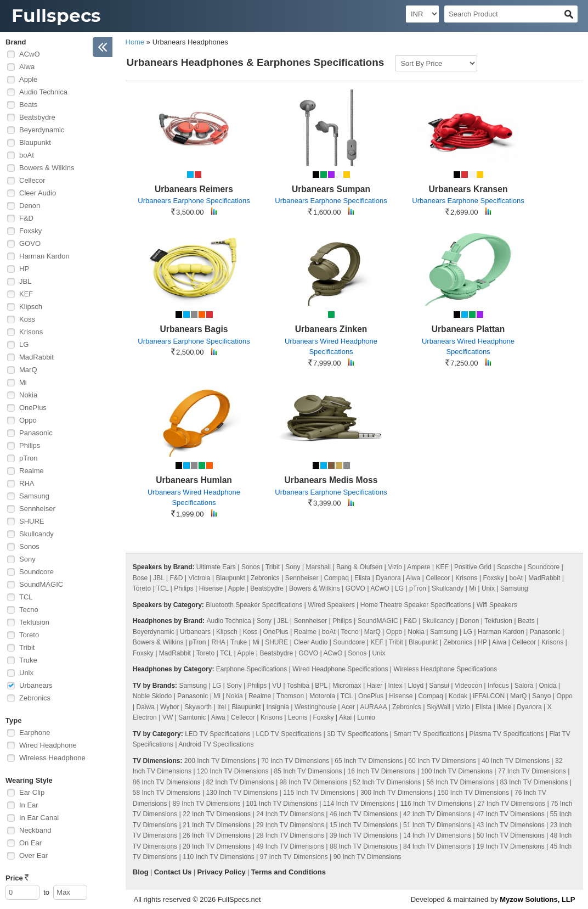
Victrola (200, 578)
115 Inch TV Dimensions (319, 793)
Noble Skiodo (152, 696)
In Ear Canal (39, 818)
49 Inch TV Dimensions (290, 846)
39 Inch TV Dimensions (364, 835)
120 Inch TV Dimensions (233, 771)
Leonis (298, 717)
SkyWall (439, 707)
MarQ (28, 370)
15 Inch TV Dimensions (364, 825)
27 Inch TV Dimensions (511, 804)
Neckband (35, 830)
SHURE (32, 521)
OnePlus (33, 408)
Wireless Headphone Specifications (445, 669)
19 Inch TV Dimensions (511, 846)
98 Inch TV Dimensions (314, 782)
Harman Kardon (44, 256)
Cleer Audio (38, 193)
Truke (28, 660)
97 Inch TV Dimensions (294, 857)
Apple (28, 79)
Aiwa (27, 67)
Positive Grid (473, 567)
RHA (27, 483)
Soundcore (36, 572)
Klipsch (31, 307)
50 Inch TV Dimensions (511, 835)
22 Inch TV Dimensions (217, 814)
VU (277, 686)
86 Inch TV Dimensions (167, 782)
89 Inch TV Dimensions (207, 804)
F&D (26, 218)
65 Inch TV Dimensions (369, 761)
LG (24, 344)
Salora (524, 686)
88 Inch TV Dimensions (364, 846)
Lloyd (415, 686)
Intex (395, 686)
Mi (23, 382)
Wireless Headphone (52, 758)
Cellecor (32, 180)
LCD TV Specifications (289, 734)
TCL (26, 597)
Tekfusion (34, 622)
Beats (28, 105)
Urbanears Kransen (468, 189)
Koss (27, 319)
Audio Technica (43, 92)
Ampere (419, 567)
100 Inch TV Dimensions (457, 771)
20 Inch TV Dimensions (217, 846)
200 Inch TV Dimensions (220, 761)
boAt (27, 155)
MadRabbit (36, 357)
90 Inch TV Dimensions (367, 857)
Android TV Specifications (216, 744)
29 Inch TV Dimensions (290, 825)
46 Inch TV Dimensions (364, 814)
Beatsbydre (37, 117)
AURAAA (373, 707)
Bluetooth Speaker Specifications (254, 605)
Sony (27, 559)
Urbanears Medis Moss (331, 480)
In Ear (29, 805)
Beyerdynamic (42, 130)
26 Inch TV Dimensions (217, 835)
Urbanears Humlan (194, 480)
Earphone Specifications (251, 669)
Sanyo (541, 696)
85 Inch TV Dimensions (308, 771)
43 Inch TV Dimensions (511, 825)
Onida (547, 686)
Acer (348, 707)
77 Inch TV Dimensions (532, 771)
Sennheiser (37, 509)
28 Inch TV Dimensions (290, 835)
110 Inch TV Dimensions (219, 857)
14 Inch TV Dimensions (437, 835)
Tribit (27, 647)
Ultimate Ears (216, 567)
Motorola (322, 696)
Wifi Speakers (497, 605)
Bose (140, 578)
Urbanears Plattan (468, 329)
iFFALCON (489, 696)
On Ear (30, 843)
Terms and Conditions (289, 872)
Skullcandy (36, 534)
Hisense (211, 588)
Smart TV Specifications (429, 734)
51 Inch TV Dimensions (437, 825)
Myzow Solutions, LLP (537, 899)
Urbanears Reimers (194, 189)
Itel (222, 707)
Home (135, 42)
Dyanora (388, 578)
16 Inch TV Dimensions (382, 771)
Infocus (498, 686)
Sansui (439, 686)
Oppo (28, 420)
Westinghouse (315, 707)
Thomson (290, 696)
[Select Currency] (422, 14)
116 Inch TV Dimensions (436, 804)
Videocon (468, 686)
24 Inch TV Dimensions (290, 814)
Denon (30, 206)
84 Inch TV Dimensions (437, 846)
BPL (321, 686)
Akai (345, 717)
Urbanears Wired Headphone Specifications (331, 347)
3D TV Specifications (357, 734)
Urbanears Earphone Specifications (194, 201)
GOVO (30, 243)
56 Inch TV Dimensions (460, 782)
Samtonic (192, 717)
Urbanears (36, 685)
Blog (141, 872)
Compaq (336, 578)
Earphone (35, 733)
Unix (26, 673)
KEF (26, 294)
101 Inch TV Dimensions (282, 804)
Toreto (29, 635)
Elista (362, 578)
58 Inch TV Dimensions (167, 793)
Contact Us (173, 872)
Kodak (458, 696)
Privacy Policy (221, 872)
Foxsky (30, 231)
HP (24, 269)
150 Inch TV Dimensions (473, 793)
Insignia (278, 707)
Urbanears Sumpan (331, 189)
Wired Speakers (331, 605)
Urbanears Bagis (194, 329)
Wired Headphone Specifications (340, 669)
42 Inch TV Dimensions (437, 814)
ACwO (30, 54)
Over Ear (33, 855)
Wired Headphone (48, 745)
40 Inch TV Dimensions (516, 761)
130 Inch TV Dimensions (242, 793)
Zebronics (35, 698)
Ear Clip (32, 792)
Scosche (510, 567)
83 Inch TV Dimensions (534, 782)
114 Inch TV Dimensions (359, 804)
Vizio (395, 567)
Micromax (347, 686)
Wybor (170, 707)
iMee (504, 707)
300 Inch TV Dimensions (396, 793)
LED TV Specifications (217, 734)
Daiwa (146, 707)
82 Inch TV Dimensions (240, 782)
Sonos (29, 546)
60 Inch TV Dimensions (442, 761)
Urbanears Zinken (331, 329)
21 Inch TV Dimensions (217, 825)
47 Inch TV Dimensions (511, 814)
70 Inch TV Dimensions (295, 761)
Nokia (28, 395)
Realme (32, 471)
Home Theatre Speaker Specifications (416, 605)
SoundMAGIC (41, 584)
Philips (30, 445)
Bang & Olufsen (359, 567)
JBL (25, 281)
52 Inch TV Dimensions (387, 782)
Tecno (29, 610)
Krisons (31, 332)
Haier (375, 686)
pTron (28, 458)
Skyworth (198, 707)
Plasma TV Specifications (506, 734)
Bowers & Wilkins (47, 168)
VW (168, 717)
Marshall (318, 567)
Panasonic (36, 433)
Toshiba (298, 686)
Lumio (366, 717)
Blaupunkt (35, 142)
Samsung (34, 496)
